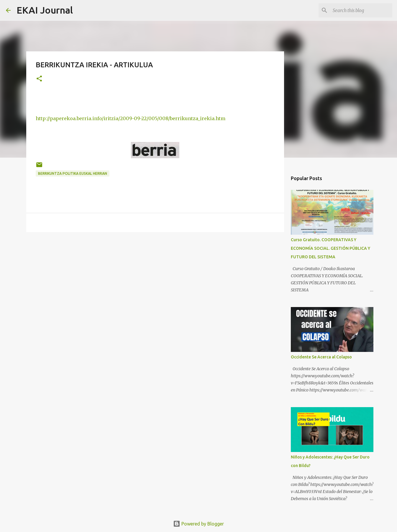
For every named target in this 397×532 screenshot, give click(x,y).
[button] (39, 79)
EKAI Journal (45, 10)
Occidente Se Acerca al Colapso (321, 357)
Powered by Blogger (198, 524)
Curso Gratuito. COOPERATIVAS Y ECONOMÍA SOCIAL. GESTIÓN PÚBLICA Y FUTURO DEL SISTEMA (330, 248)
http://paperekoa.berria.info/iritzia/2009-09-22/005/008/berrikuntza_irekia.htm (131, 118)
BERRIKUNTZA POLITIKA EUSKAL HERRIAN (73, 173)
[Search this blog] (361, 10)
